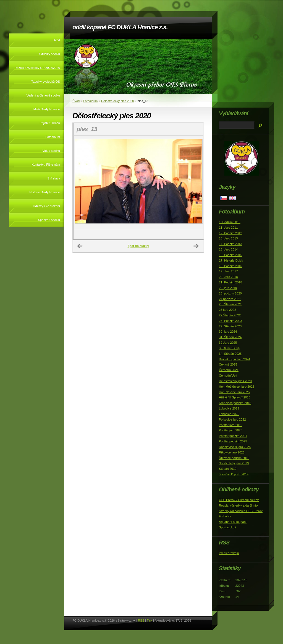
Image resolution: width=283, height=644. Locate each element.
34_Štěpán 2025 (230, 354)
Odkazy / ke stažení (46, 206)
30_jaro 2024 (228, 332)
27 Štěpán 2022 (230, 315)
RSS (141, 620)
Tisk (150, 620)
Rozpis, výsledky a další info (238, 505)
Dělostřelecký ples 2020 (118, 101)
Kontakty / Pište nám (46, 165)
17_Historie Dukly (231, 260)
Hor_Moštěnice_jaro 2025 (237, 387)
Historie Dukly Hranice (45, 192)
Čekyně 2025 (228, 364)
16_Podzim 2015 (230, 255)
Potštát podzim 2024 (233, 436)
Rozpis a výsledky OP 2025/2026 (37, 68)
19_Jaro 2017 (228, 271)
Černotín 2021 (229, 370)
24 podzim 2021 (230, 299)
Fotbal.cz (225, 516)
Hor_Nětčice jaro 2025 (234, 392)
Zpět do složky (138, 246)
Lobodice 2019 (229, 408)
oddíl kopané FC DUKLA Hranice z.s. (120, 27)
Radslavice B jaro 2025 (235, 447)
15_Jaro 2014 (228, 249)
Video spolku (51, 151)
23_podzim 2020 (230, 293)
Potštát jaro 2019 (231, 425)
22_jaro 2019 (228, 288)
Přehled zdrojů (229, 553)
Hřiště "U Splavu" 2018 (235, 397)
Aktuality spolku (49, 54)
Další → (196, 246)
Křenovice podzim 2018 (235, 403)
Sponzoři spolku (49, 220)
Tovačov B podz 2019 (234, 474)
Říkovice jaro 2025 (232, 452)
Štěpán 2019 (228, 469)
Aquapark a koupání (233, 522)
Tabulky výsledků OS (46, 82)
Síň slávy (54, 178)
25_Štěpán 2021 (230, 304)
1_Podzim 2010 (230, 222)
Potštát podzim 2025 (233, 441)
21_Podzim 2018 (230, 282)
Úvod (56, 40)
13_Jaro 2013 (228, 238)
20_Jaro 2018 (228, 277)
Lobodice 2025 (229, 414)
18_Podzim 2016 (230, 266)
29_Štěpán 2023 (230, 326)
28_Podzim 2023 (230, 321)
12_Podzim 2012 (230, 233)
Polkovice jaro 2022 (232, 419)
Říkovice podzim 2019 (234, 458)
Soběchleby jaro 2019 (234, 463)
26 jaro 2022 (227, 310)
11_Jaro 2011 (228, 228)
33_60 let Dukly (230, 348)
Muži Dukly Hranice (47, 109)
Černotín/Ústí (228, 376)
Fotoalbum (53, 137)
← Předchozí (80, 246)
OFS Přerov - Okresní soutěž (239, 500)
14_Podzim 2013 (230, 244)
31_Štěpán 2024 (230, 337)
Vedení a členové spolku (43, 95)
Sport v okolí (227, 527)
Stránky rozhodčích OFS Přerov (241, 511)
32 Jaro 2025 (228, 343)
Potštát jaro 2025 (231, 430)
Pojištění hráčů (50, 123)
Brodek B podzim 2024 (234, 359)
